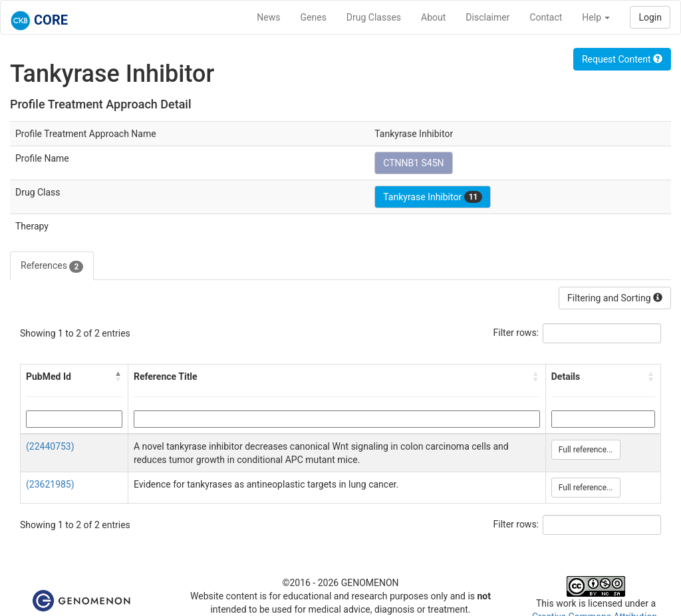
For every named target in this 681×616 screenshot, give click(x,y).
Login (650, 17)
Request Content (622, 59)
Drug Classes (374, 17)
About (433, 17)
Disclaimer (487, 17)
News (268, 17)
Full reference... (586, 450)
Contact (546, 17)
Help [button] (596, 17)
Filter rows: (516, 333)
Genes (314, 17)
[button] (118, 377)
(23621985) (50, 484)
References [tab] (52, 266)
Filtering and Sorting (615, 298)
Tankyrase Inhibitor (433, 197)
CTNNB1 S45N (413, 163)
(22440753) (50, 446)
